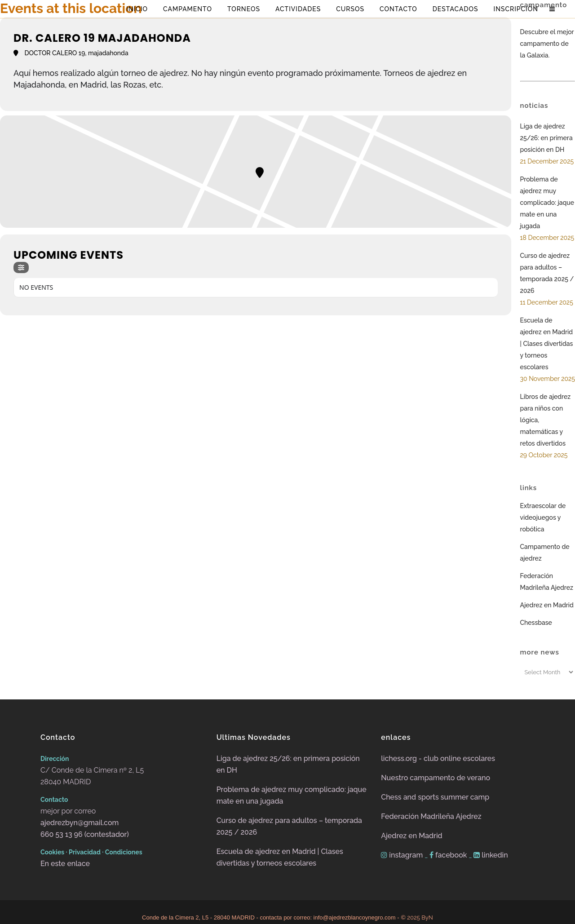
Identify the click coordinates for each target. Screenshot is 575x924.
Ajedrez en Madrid (547, 605)
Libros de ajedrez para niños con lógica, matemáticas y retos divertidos (546, 420)
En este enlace (65, 864)
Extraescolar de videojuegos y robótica (543, 517)
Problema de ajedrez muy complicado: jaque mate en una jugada (547, 203)
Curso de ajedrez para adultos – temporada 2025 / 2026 (547, 273)
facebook (449, 855)
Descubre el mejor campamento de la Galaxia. (547, 44)
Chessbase (536, 623)
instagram (403, 855)
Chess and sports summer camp (435, 797)
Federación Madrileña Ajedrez (547, 582)
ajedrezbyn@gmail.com (80, 823)
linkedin (491, 855)
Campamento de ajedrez (545, 553)
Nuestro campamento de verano (436, 778)
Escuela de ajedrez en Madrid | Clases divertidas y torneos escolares (547, 344)
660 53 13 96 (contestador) (85, 834)
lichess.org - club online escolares (438, 758)
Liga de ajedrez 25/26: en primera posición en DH (546, 138)
